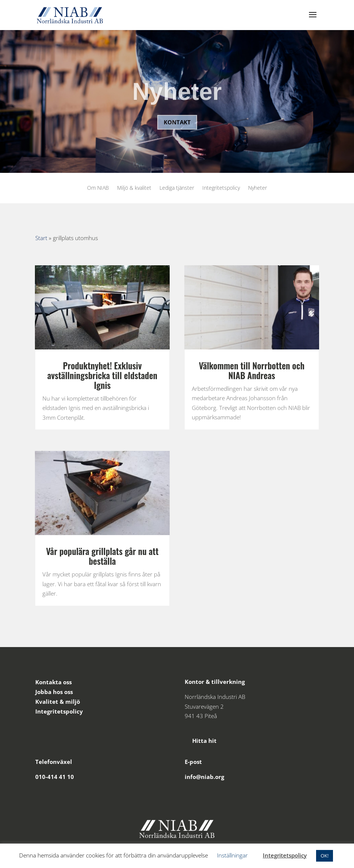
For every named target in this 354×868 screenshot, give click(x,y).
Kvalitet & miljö (58, 702)
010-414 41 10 (55, 777)
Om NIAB (98, 188)
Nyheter (177, 97)
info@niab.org (204, 777)
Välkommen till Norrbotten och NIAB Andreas (252, 370)
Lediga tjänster (177, 188)
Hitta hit (201, 741)
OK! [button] (325, 856)
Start (41, 238)
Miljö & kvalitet (134, 188)
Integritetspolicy (221, 188)
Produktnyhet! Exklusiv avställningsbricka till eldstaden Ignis (102, 375)
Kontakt (177, 128)
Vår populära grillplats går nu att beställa (102, 556)
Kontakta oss (53, 682)
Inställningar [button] (232, 855)
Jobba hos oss (54, 692)
